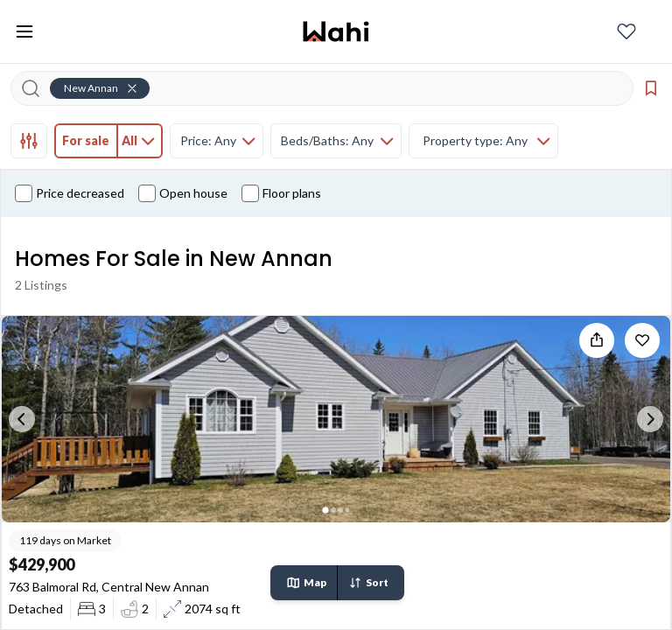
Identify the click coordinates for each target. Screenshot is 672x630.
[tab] (29, 141)
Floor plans (281, 193)
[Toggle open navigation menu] (24, 31)
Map (306, 583)
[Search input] (332, 88)
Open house (183, 193)
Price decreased (70, 193)
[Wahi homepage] (336, 31)
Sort (368, 583)
